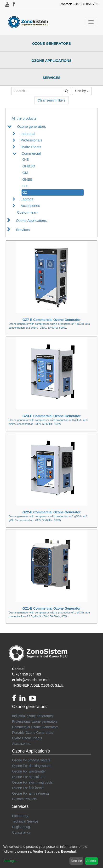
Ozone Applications (51, 61)
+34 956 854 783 (28, 674)
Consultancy (21, 832)
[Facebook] (16, 700)
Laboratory (20, 816)
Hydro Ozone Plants (27, 738)
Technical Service (25, 821)
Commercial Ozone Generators (35, 727)
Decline (77, 861)
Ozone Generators (51, 43)
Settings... (11, 861)
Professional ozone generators (35, 721)
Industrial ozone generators (32, 716)
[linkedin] (24, 700)
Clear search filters (52, 100)
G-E (26, 159)
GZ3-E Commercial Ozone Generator (52, 416)
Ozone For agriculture (28, 777)
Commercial (31, 153)
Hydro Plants (31, 147)
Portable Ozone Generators (32, 733)
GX (25, 186)
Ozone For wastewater (29, 771)
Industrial (28, 134)
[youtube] (34, 700)
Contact (18, 669)
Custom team (28, 212)
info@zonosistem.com (33, 680)
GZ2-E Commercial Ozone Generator (52, 512)
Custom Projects (24, 799)
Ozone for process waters (31, 760)
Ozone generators (32, 126)
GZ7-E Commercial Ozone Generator (52, 320)
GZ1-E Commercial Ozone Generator (52, 608)
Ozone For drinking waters (32, 766)
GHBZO (29, 166)
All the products (24, 118)
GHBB (27, 179)
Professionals (31, 140)
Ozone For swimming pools (32, 782)
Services (51, 78)
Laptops (27, 199)
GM (25, 173)
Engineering (21, 827)
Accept (92, 861)
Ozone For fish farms (28, 788)
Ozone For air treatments (31, 793)
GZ (25, 192)
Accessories (30, 206)
